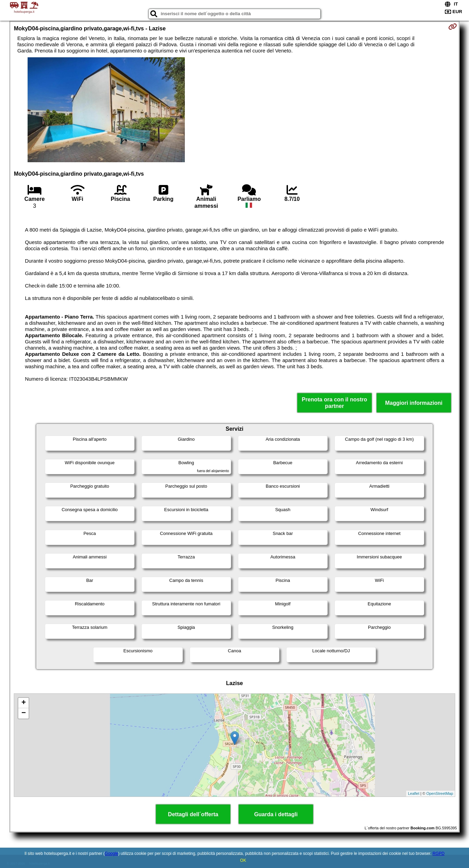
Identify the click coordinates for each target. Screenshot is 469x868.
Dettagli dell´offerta (193, 814)
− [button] (24, 713)
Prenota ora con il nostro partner (334, 403)
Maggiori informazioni (414, 403)
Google (112, 854)
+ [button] (24, 703)
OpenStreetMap (440, 793)
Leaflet (414, 793)
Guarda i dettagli (276, 814)
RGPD (438, 854)
